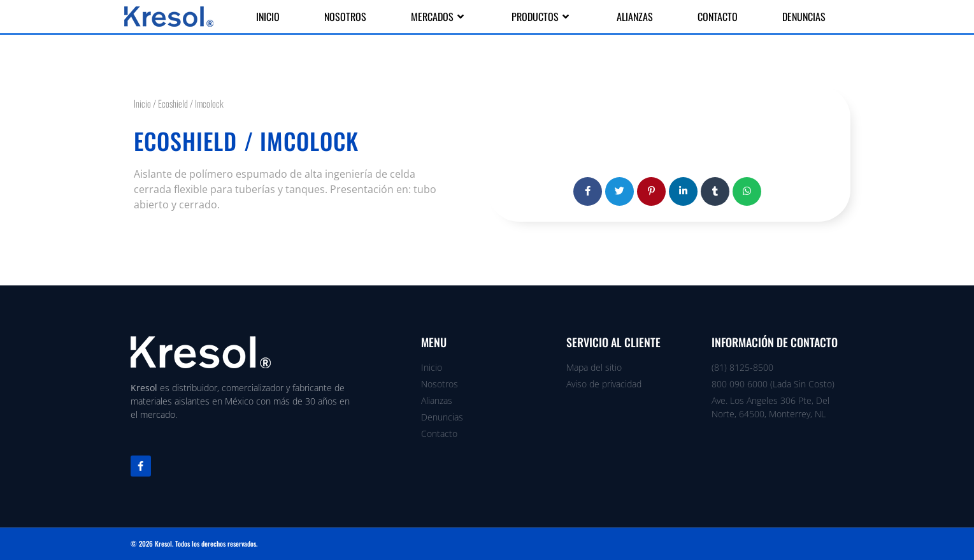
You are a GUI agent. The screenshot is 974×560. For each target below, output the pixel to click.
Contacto (718, 17)
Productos (542, 17)
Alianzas (635, 17)
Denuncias (804, 17)
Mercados (439, 17)
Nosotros (345, 17)
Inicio (268, 17)
